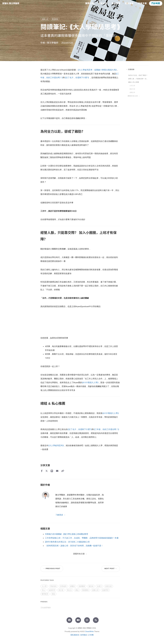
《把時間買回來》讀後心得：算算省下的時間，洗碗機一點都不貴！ (74, 546)
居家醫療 (129, 3)
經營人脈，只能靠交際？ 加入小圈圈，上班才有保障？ (138, 79)
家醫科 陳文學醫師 (11, 3)
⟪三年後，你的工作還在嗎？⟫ (106, 429)
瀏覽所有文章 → (134, 96)
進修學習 (105, 590)
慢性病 (91, 586)
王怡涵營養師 (46, 608)
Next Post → (111, 569)
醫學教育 (45, 594)
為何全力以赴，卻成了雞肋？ (138, 75)
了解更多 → (60, 515)
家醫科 (73, 586)
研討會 (61, 590)
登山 (43, 590)
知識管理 (52, 590)
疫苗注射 (109, 586)
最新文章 (103, 3)
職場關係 (55, 19)
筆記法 (69, 590)
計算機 (91, 635)
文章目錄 (131, 69)
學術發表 (53, 586)
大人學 (44, 586)
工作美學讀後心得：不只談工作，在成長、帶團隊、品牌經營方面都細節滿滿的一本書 (82, 538)
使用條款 (84, 635)
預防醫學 (116, 3)
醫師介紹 (90, 3)
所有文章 (142, 3)
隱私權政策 (75, 635)
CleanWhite (89, 631)
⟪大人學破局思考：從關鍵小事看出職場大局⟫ (97, 70)
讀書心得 (45, 19)
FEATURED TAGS (47, 580)
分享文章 (132, 86)
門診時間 (156, 3)
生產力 (99, 586)
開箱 (53, 594)
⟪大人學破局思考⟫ (56, 445)
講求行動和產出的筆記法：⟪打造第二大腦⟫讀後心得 (67, 542)
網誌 (77, 590)
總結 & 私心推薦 (134, 82)
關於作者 (132, 89)
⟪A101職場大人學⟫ (90, 382)
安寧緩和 (63, 586)
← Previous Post (52, 569)
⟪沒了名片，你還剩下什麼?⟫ (77, 78)
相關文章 (132, 92)
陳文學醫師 (53, 43)
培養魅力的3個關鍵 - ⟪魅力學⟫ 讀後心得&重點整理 (67, 534)
